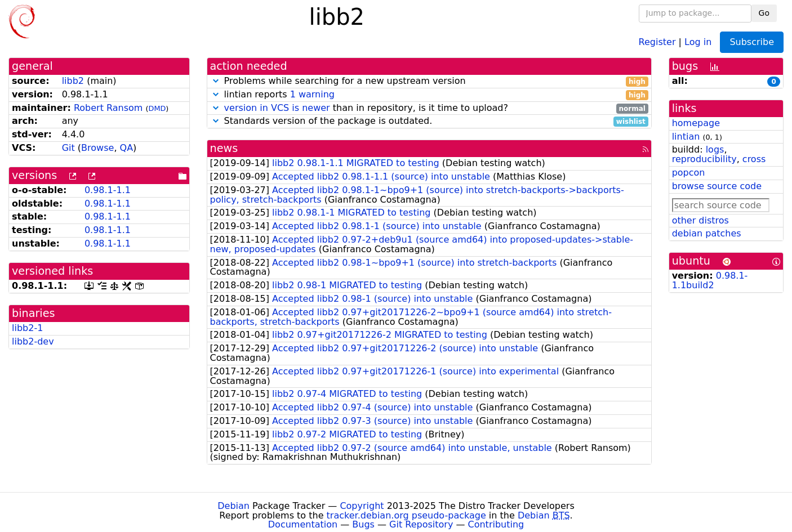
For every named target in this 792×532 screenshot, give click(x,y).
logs (715, 149)
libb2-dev (33, 341)
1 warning (312, 94)
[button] (216, 81)
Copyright (362, 506)
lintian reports (429, 95)
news (224, 148)
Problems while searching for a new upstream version (429, 81)
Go (764, 13)
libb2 (73, 81)
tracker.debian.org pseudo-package (406, 515)
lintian (686, 137)
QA (127, 148)
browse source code (717, 186)
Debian (233, 506)
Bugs (363, 524)
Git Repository (421, 524)
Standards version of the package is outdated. (429, 121)
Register (657, 41)
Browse (97, 148)
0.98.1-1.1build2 (710, 280)
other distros (700, 220)
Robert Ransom (108, 108)
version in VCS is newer (277, 108)
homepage (696, 123)
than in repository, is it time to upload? (429, 108)
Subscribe (752, 42)
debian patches (707, 233)
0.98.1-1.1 (108, 190)
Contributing (496, 524)
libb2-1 (27, 328)
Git (68, 148)
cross (754, 159)
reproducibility (704, 159)
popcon (689, 173)
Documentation (303, 524)
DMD (157, 108)
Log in (698, 41)
